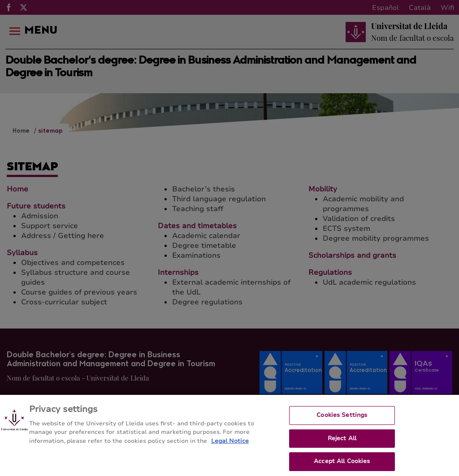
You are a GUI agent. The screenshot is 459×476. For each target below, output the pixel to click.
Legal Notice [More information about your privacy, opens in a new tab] (230, 447)
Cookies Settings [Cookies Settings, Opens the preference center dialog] (342, 421)
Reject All (342, 445)
